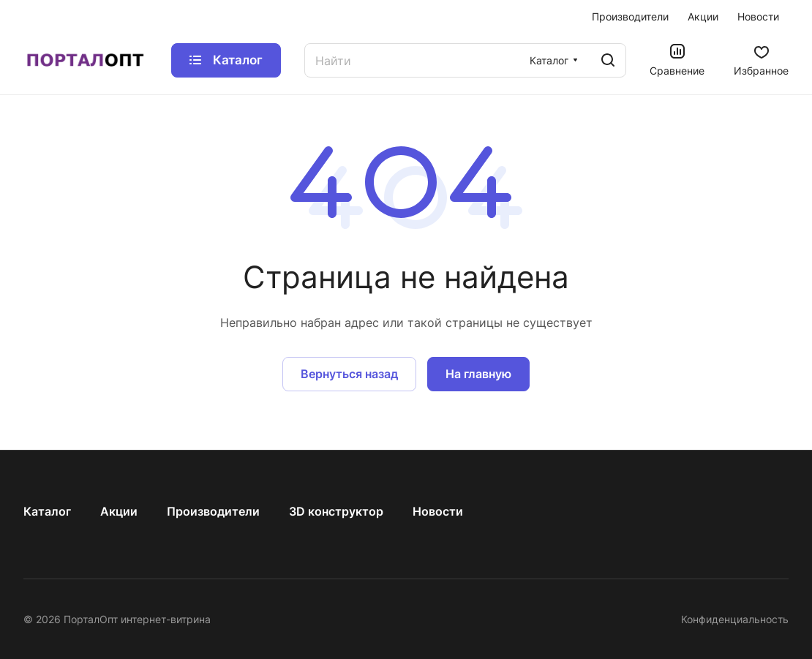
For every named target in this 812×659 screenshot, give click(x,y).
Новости (438, 511)
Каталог (47, 511)
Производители (213, 511)
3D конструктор (336, 511)
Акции (119, 511)
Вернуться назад (349, 374)
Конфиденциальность (735, 619)
